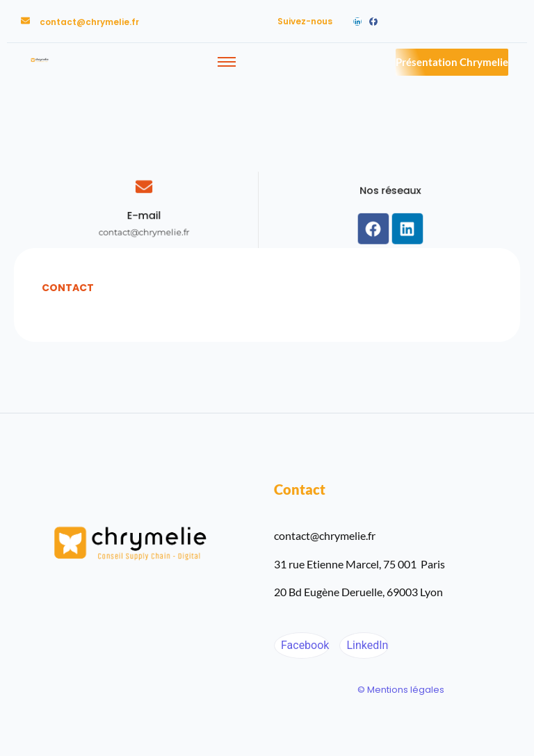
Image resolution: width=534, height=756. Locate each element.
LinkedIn (366, 645)
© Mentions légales (401, 690)
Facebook (304, 645)
